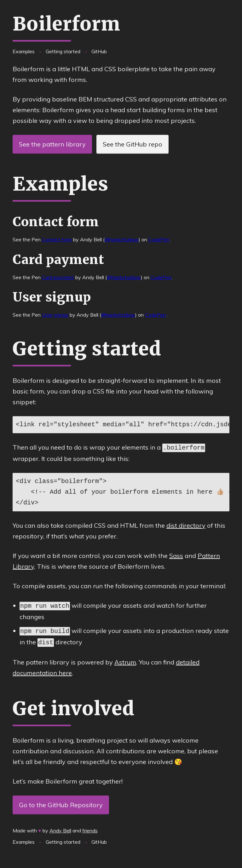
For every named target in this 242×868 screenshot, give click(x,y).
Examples (24, 51)
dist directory (186, 525)
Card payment (58, 277)
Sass (176, 555)
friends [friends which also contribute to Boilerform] (90, 828)
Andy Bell (60, 828)
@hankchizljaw (122, 239)
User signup (55, 315)
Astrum (125, 660)
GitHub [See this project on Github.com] (99, 51)
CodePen (159, 239)
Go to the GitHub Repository (61, 802)
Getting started (63, 51)
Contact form (57, 239)
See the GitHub (133, 144)
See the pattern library (52, 144)
